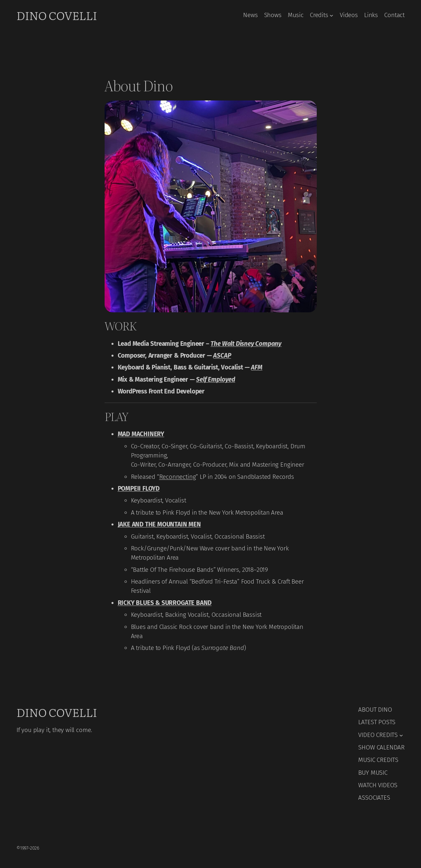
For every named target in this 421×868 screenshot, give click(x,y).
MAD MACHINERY (141, 434)
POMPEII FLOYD (139, 489)
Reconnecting (178, 477)
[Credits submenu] (331, 15)
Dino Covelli (57, 15)
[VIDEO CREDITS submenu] (401, 735)
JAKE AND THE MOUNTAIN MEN (159, 524)
